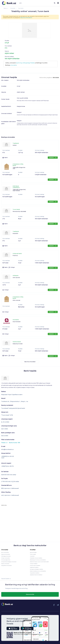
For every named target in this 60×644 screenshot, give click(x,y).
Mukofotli (15, 233)
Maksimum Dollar (18, 344)
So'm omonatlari (5, 552)
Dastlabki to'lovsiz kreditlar (36, 558)
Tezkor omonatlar (5, 564)
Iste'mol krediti (33, 552)
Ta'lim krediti (33, 554)
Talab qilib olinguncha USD (19, 168)
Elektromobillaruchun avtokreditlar (38, 571)
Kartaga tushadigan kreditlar (37, 569)
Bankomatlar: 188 (14, 443)
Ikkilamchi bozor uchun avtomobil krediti (39, 562)
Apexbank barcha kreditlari (36, 575)
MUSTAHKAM (17, 322)
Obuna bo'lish (30, 594)
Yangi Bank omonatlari (6, 565)
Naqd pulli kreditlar (34, 567)
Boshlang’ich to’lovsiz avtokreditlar (38, 560)
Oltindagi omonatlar (6, 556)
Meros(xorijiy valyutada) (19, 211)
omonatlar (14, 65)
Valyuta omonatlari (26, 18)
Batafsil (53, 158)
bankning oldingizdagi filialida (25, 63)
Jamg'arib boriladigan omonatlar (9, 562)
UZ (21, 3)
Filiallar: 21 (4, 443)
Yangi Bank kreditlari (35, 573)
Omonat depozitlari (6, 560)
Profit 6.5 (15, 256)
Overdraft (32, 556)
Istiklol (15, 145)
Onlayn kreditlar (34, 564)
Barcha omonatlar (30, 362)
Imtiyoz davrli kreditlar (35, 565)
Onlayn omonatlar (6, 558)
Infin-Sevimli (16, 278)
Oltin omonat (16, 300)
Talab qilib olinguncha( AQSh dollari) (19, 190)
